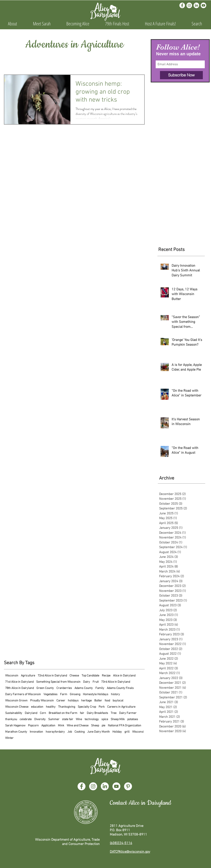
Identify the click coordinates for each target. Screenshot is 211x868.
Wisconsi (138, 732)
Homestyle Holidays (96, 694)
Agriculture (28, 676)
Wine (79, 719)
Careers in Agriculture (121, 707)
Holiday (117, 732)
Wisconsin (12, 676)
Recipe (106, 676)
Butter (98, 701)
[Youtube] (203, 5)
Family (100, 688)
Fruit (96, 682)
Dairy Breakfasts (97, 713)
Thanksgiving (67, 707)
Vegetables (50, 694)
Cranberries (64, 688)
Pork (102, 707)
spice (105, 719)
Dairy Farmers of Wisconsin (23, 694)
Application (48, 726)
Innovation (36, 732)
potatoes (133, 719)
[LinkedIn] (196, 5)
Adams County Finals (120, 688)
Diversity (40, 719)
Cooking (80, 732)
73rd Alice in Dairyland (116, 682)
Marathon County (16, 732)
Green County (45, 688)
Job (70, 732)
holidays (73, 701)
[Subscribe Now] (181, 75)
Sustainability (14, 713)
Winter (9, 738)
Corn (43, 713)
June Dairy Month (99, 732)
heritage (86, 701)
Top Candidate (90, 676)
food (107, 701)
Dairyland (31, 713)
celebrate (26, 719)
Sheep (95, 726)
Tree (114, 713)
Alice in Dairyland (124, 676)
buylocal (118, 701)
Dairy (87, 682)
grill (127, 732)
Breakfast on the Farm (63, 713)
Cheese (74, 676)
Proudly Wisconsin (42, 701)
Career (61, 701)
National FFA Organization (125, 726)
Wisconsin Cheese (17, 707)
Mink (61, 726)
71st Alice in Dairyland (19, 682)
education (37, 707)
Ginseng (75, 694)
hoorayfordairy (55, 732)
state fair (68, 719)
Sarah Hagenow (15, 726)
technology (92, 719)
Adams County (84, 688)
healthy (51, 707)
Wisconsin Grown (16, 701)
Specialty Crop (87, 707)
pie (103, 726)
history (115, 694)
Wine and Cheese (78, 726)
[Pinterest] (128, 786)
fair (82, 713)
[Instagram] (189, 5)
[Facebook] (182, 5)
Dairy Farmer (128, 713)
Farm (64, 694)
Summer (54, 719)
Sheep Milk (118, 719)
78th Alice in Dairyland (19, 688)
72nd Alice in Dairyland (52, 676)
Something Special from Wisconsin (58, 682)
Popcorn (33, 726)
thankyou (11, 719)
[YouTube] (116, 786)
